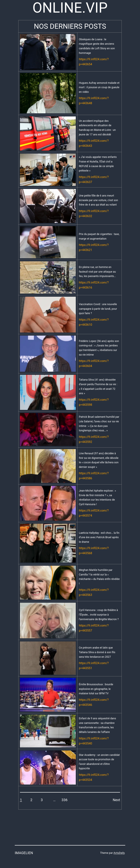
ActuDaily (119, 853)
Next (116, 800)
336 (65, 800)
